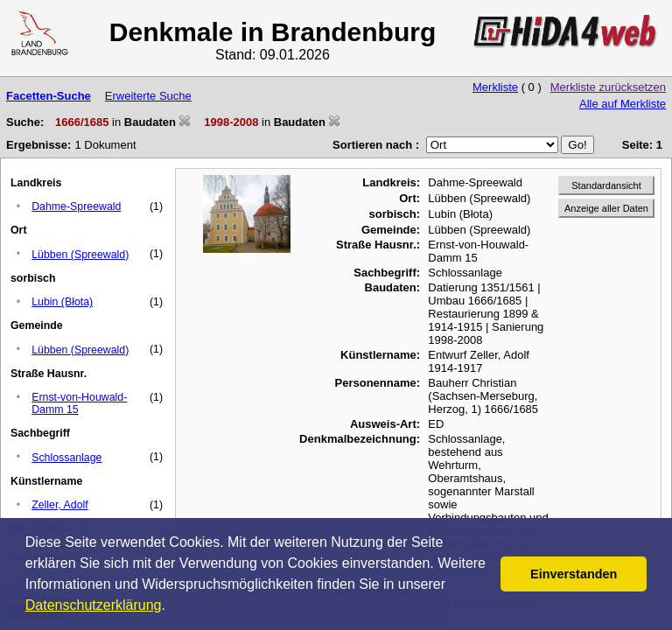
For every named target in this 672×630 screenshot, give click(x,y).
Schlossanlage (66, 458)
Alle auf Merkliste (623, 104)
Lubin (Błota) (62, 302)
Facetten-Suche (49, 96)
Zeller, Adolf (60, 505)
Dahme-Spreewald (76, 206)
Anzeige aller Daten (606, 208)
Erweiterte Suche (148, 96)
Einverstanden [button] (574, 574)
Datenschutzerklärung (94, 605)
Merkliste (495, 87)
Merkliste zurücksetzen (608, 87)
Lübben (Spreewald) (80, 255)
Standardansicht (606, 185)
